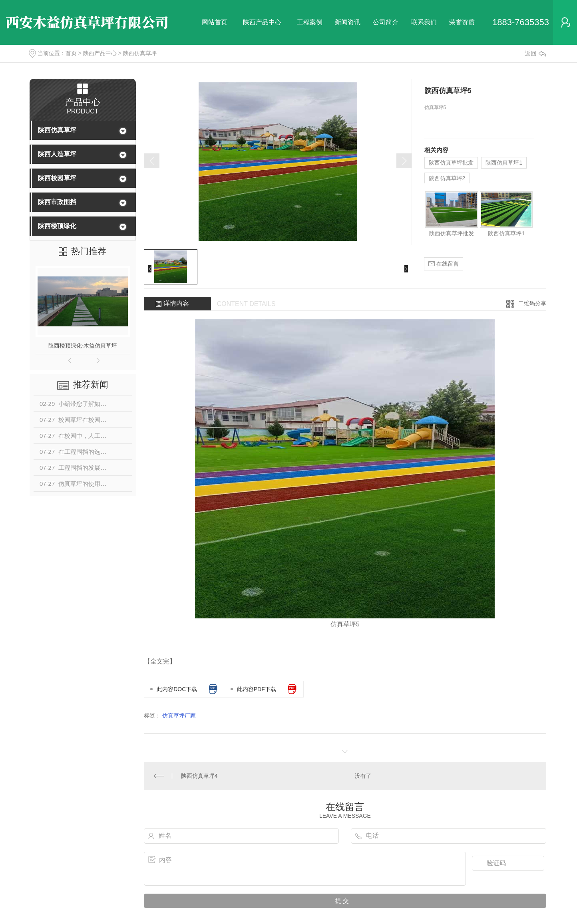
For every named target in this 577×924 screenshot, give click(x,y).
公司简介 (386, 22)
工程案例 (310, 22)
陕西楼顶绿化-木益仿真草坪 (83, 346)
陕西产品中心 (262, 22)
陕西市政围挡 (57, 202)
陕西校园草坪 (57, 178)
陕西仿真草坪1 (504, 163)
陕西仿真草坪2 (447, 178)
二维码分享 (532, 303)
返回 (535, 53)
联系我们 (424, 22)
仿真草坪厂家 (179, 715)
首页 (71, 53)
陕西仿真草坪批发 (451, 163)
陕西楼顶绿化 (57, 226)
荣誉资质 (462, 22)
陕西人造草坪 (57, 154)
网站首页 (215, 22)
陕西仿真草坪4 (199, 776)
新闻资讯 (348, 22)
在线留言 (444, 264)
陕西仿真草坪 (140, 53)
